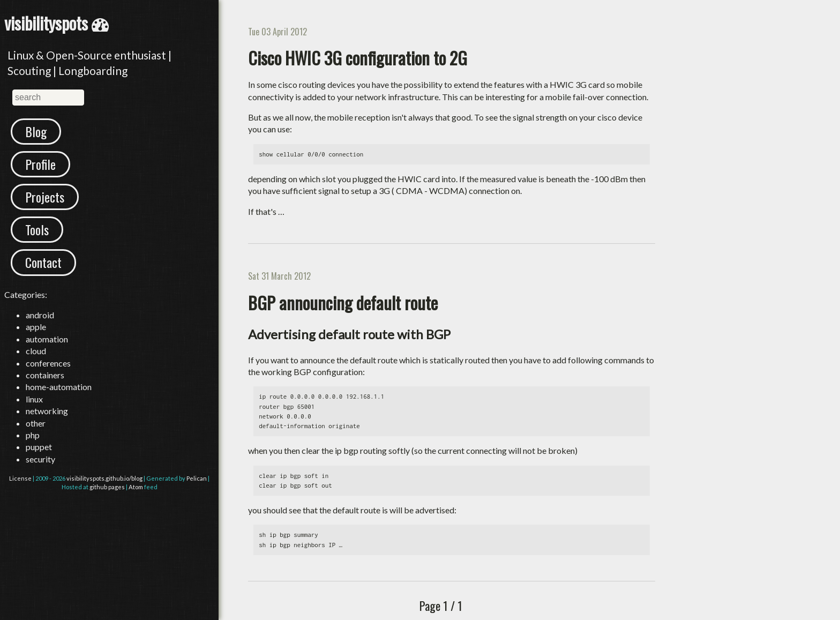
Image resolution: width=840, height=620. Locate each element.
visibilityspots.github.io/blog (104, 478)
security (40, 459)
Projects (45, 197)
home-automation (59, 387)
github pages (107, 487)
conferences (48, 363)
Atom (136, 487)
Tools (37, 229)
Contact (43, 262)
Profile (40, 164)
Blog (36, 131)
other (36, 423)
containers (45, 375)
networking (47, 411)
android (40, 315)
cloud (36, 351)
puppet (39, 447)
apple (36, 327)
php (33, 435)
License (20, 478)
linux (34, 399)
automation (47, 339)
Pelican (197, 478)
